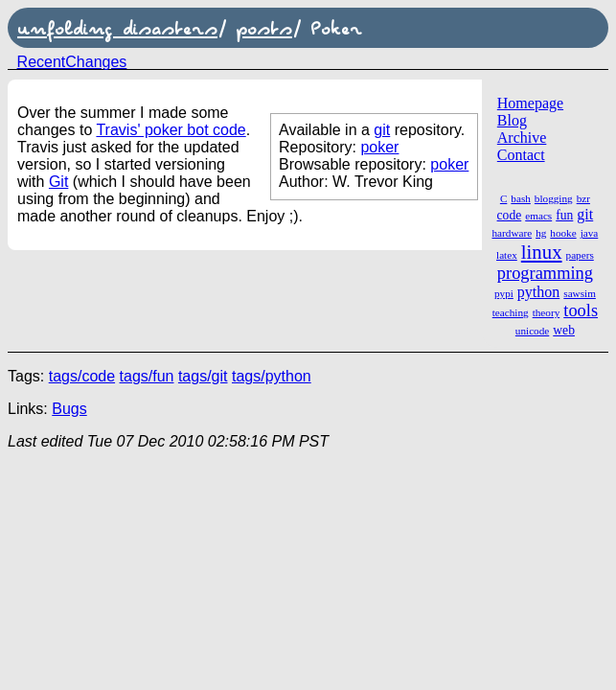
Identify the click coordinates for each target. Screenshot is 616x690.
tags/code (82, 376)
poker (379, 147)
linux (542, 252)
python (538, 292)
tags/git (203, 376)
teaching (511, 312)
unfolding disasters (117, 28)
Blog (512, 120)
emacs (538, 216)
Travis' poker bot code (171, 130)
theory (547, 312)
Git (58, 182)
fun (564, 215)
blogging (554, 198)
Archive (522, 138)
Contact (521, 155)
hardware (513, 233)
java (590, 233)
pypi (504, 293)
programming (545, 273)
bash (521, 198)
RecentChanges (72, 62)
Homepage (530, 103)
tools (581, 310)
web (564, 330)
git (585, 214)
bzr (583, 198)
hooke (563, 233)
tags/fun (147, 376)
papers (580, 255)
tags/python (272, 376)
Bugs (69, 409)
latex (507, 255)
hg (541, 233)
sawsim (580, 293)
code (510, 215)
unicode (532, 331)
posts (264, 28)
